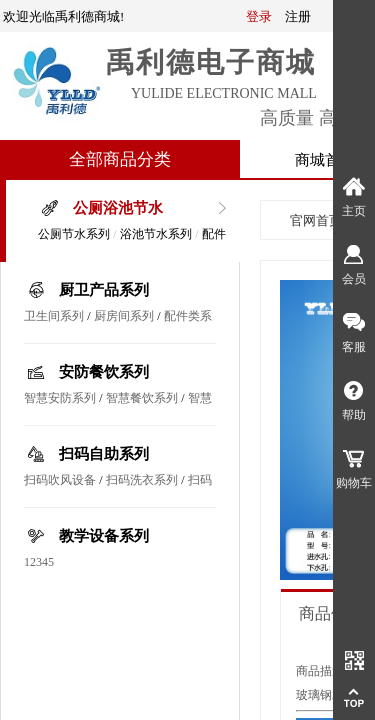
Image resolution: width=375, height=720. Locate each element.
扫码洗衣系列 (142, 480)
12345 (39, 562)
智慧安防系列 (60, 398)
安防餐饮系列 (104, 372)
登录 (259, 16)
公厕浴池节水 (118, 208)
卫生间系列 (54, 316)
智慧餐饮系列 (142, 398)
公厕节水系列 (74, 234)
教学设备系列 (104, 536)
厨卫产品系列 (104, 290)
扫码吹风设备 (60, 480)
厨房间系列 (124, 316)
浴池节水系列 (156, 234)
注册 (298, 16)
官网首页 (316, 220)
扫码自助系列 (104, 454)
